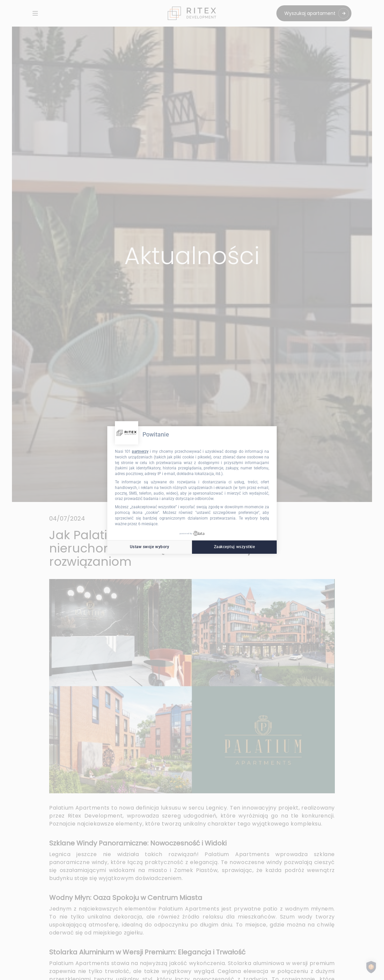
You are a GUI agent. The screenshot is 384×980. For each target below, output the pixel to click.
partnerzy (140, 451)
